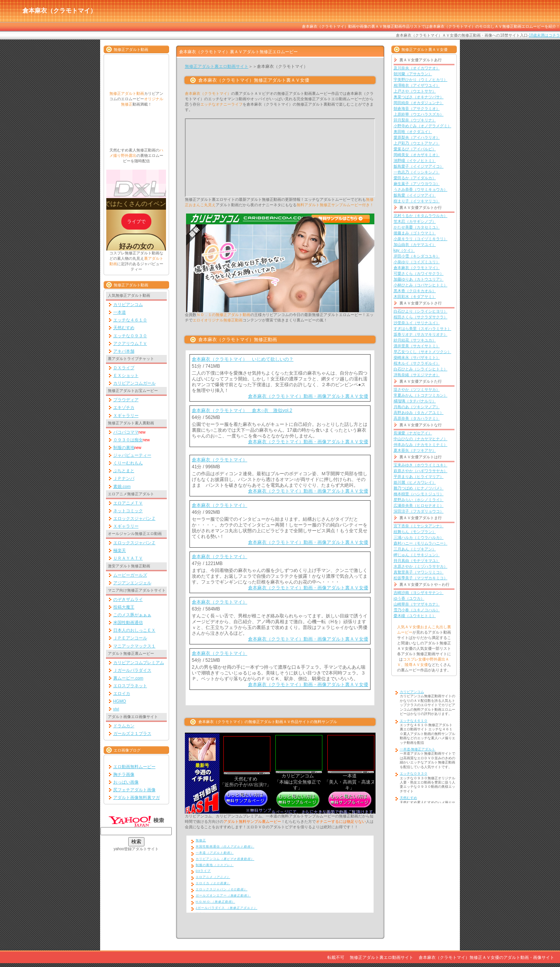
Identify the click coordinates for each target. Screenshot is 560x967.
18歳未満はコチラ (544, 35)
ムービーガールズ (130, 575)
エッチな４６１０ (130, 320)
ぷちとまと (124, 471)
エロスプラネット (130, 686)
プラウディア (126, 400)
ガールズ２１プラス (132, 733)
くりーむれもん (128, 463)
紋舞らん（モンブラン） (415, 532)
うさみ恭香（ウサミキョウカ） (421, 189)
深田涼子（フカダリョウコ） (419, 511)
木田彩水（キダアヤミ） (415, 297)
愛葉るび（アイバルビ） (415, 149)
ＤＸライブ (124, 368)
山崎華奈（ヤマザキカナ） (417, 604)
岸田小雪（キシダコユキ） (417, 256)
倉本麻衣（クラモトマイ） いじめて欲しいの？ (243, 359)
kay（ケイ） (404, 250)
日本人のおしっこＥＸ (134, 630)
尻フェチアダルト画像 (134, 790)
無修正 (201, 840)
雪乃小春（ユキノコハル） (417, 610)
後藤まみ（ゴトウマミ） (415, 233)
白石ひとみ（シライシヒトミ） (421, 369)
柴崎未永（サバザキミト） (417, 357)
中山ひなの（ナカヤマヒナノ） (421, 439)
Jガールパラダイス (226, 908)
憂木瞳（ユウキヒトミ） (415, 616)
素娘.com (122, 486)
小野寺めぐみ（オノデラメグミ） (423, 126)
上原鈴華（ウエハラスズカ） (419, 114)
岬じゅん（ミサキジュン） (417, 555)
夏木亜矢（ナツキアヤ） (415, 450)
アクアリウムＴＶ (130, 343)
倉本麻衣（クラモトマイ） (220, 460)
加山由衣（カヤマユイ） (415, 245)
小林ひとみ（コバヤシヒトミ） (421, 285)
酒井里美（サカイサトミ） (417, 346)
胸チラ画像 (124, 774)
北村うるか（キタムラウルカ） (421, 216)
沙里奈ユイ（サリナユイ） (417, 323)
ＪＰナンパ (124, 478)
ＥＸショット (126, 375)
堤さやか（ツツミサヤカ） (417, 389)
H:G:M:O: (215, 902)
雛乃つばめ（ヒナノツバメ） (419, 488)
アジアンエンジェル (132, 583)
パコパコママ (126, 432)
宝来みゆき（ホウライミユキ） (421, 465)
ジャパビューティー (132, 455)
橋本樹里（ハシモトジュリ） (419, 494)
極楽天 (120, 550)
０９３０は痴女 (128, 440)
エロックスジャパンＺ (134, 518)
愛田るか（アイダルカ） (415, 178)
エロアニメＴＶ (128, 503)
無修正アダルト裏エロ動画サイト (217, 66)
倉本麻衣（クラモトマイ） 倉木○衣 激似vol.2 (242, 410)
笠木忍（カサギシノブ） (415, 221)
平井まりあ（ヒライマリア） (419, 477)
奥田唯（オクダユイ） (413, 132)
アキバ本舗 (124, 351)
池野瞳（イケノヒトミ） (415, 161)
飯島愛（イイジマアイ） (415, 195)
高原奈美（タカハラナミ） (417, 418)
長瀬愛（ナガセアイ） (413, 433)
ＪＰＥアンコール (130, 638)
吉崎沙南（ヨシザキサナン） (419, 593)
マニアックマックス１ (134, 646)
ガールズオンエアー (223, 896)
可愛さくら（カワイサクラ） (419, 273)
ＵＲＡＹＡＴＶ (128, 558)
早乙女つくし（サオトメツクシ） (423, 352)
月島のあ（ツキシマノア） (417, 407)
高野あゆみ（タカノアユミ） (419, 413)
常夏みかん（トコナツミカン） (421, 395)
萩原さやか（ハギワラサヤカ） (421, 471)
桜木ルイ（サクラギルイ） (417, 363)
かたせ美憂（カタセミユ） (417, 227)
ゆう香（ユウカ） (409, 598)
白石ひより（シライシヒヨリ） (421, 311)
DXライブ (203, 871)
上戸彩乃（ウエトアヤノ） (417, 143)
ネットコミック (128, 511)
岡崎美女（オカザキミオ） (417, 155)
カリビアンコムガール (134, 383)
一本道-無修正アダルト (418, 749)
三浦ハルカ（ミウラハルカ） (419, 537)
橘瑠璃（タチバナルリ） (415, 401)
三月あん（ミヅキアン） (415, 549)
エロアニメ (213, 877)
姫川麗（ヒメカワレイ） (415, 482)
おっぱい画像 (126, 782)
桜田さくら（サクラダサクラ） (421, 317)
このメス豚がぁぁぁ (132, 615)
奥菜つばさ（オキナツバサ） (419, 97)
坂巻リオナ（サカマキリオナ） (421, 334)
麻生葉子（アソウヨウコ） (417, 184)
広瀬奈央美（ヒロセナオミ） (419, 505)
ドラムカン (124, 726)
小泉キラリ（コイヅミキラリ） (421, 239)
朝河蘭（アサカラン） (413, 74)
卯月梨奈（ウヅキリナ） (415, 120)
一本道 (120, 312)
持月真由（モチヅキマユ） (417, 561)
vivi (116, 709)
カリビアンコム (128, 304)
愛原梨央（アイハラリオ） (417, 137)
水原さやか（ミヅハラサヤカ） (421, 566)
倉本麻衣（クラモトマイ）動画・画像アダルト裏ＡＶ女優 (308, 396)
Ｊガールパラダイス (132, 670)
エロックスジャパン (221, 889)
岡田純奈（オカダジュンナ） (419, 103)
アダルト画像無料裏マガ (137, 797)
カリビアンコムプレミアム (139, 663)
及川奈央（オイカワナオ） (417, 68)
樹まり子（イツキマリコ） (417, 201)
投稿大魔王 (124, 607)
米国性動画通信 (128, 622)
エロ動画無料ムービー (134, 767)
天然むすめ (124, 328)
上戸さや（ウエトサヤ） (415, 91)
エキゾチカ (124, 407)
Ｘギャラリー (126, 415)
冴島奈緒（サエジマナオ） (417, 375)
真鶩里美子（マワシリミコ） (419, 572)
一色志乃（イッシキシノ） (417, 172)
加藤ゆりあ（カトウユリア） (419, 279)
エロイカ (122, 693)
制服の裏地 (124, 447)
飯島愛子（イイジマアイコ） (419, 166)
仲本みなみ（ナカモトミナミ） (421, 445)
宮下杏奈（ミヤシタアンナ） (419, 526)
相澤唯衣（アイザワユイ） (417, 85)
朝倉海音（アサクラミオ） (417, 108)
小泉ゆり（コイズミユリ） (417, 262)
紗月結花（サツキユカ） (415, 340)
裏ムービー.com (128, 678)
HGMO (120, 701)
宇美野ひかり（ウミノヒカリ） (421, 80)
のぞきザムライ (128, 599)
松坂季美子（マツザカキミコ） (421, 578)
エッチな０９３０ (130, 336)
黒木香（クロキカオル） (415, 291)
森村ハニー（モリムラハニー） (421, 543)
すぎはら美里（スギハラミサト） (423, 329)
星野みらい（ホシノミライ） (419, 500)
